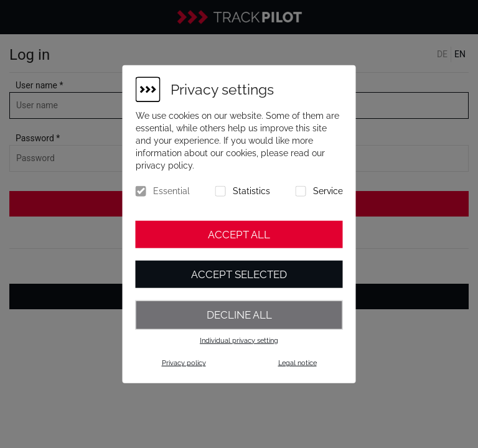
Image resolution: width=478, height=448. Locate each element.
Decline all (239, 315)
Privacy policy (184, 363)
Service (328, 191)
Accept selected (239, 274)
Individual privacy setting (239, 340)
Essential (171, 191)
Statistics (251, 191)
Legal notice (298, 363)
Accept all (239, 235)
